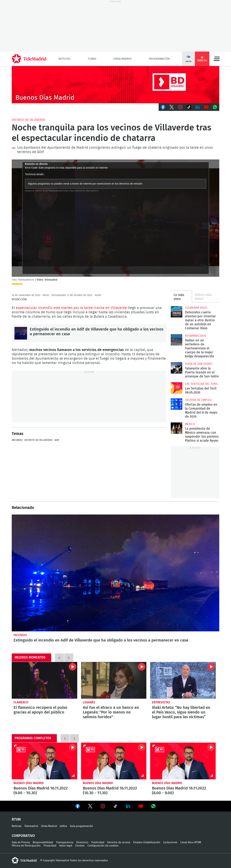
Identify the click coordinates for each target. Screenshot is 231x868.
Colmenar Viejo (196, 308)
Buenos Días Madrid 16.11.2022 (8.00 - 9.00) (183, 761)
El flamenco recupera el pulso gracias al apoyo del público (44, 680)
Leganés (89, 702)
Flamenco (21, 702)
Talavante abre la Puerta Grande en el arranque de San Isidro (176, 368)
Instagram (180, 107)
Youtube (206, 107)
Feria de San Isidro (199, 364)
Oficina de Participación (26, 846)
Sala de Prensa (21, 842)
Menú (217, 59)
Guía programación (81, 826)
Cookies (80, 846)
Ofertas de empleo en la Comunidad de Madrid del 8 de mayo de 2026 (176, 404)
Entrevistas (161, 702)
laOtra (63, 826)
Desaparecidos (196, 336)
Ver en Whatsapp (153, 806)
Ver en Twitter (90, 807)
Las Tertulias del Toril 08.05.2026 (176, 388)
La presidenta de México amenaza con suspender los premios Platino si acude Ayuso (176, 428)
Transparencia (65, 842)
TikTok (189, 107)
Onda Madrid (122, 59)
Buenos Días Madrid (29, 783)
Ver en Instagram (103, 806)
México (190, 424)
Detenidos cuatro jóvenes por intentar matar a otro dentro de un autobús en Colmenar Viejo (176, 312)
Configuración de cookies (103, 846)
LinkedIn (198, 107)
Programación (159, 59)
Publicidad (98, 842)
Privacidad (50, 846)
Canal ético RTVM (191, 842)
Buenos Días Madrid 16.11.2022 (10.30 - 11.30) (114, 761)
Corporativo (23, 836)
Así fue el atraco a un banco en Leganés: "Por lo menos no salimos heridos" (114, 680)
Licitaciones (170, 842)
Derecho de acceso (119, 842)
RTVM (16, 820)
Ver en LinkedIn (128, 806)
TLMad (92, 59)
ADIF (57, 440)
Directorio (82, 842)
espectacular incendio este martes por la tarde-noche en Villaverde (71, 308)
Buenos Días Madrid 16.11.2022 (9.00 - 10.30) (44, 761)
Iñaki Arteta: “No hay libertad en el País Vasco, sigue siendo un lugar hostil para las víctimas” (183, 680)
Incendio (17, 440)
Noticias (64, 59)
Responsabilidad (43, 842)
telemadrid (24, 860)
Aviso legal (66, 846)
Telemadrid (31, 826)
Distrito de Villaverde (29, 120)
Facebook (163, 107)
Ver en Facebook (78, 807)
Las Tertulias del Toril (201, 384)
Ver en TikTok (115, 807)
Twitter (172, 107)
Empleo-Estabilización (147, 842)
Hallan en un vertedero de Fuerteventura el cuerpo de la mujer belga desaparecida (176, 340)
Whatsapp (215, 107)
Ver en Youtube (141, 806)
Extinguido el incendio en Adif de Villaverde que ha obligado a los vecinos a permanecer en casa (21, 333)
